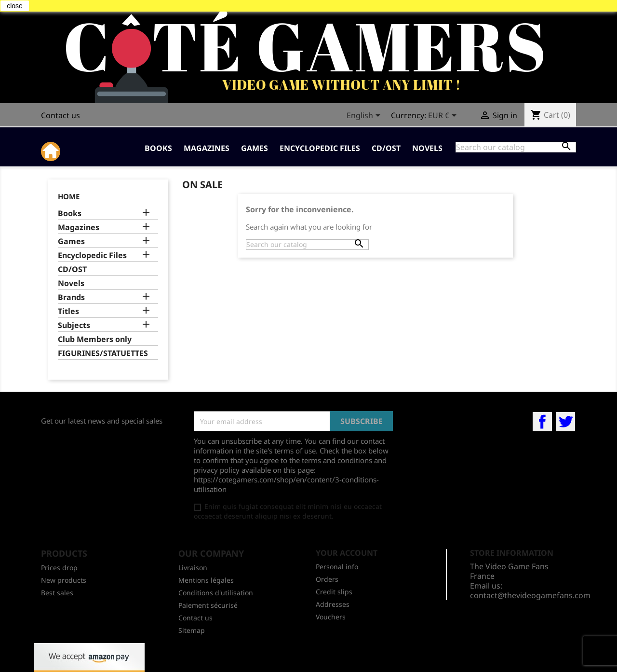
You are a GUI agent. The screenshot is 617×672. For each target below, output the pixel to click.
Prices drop (59, 568)
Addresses (333, 604)
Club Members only (95, 339)
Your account (347, 553)
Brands (71, 297)
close (15, 6)
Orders (327, 579)
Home (69, 196)
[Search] (516, 147)
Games (255, 148)
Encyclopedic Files (320, 148)
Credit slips (334, 592)
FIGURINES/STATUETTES (103, 353)
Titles (68, 311)
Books (158, 148)
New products (64, 580)
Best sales (57, 593)
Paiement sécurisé (208, 605)
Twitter (565, 422)
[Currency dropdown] (444, 116)
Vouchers (331, 617)
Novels (427, 148)
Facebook (542, 422)
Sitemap (192, 630)
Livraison (193, 568)
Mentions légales (206, 580)
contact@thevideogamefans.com (530, 595)
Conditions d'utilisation (216, 593)
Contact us (60, 115)
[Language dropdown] (365, 116)
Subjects (74, 325)
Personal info (337, 567)
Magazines (207, 148)
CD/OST (386, 148)
